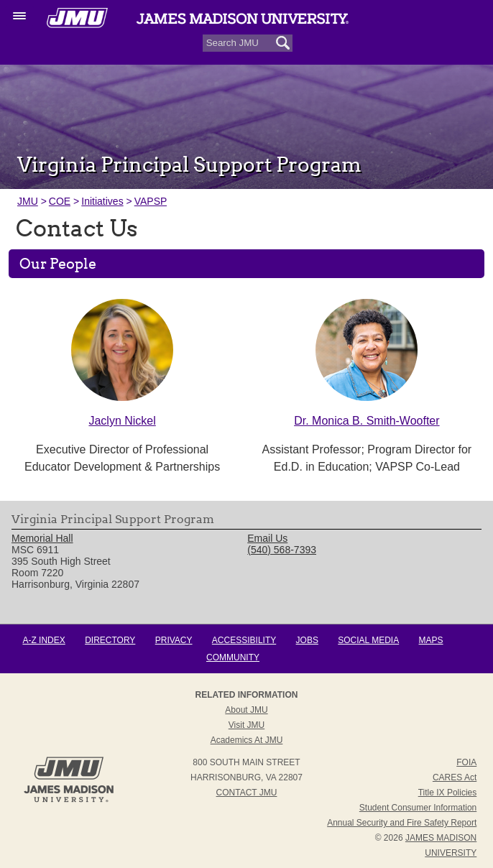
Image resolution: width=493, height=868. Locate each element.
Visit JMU (247, 725)
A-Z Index (43, 640)
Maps (431, 640)
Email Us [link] (267, 538)
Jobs (307, 640)
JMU (28, 201)
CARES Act (455, 777)
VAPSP (151, 201)
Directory (110, 640)
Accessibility (244, 640)
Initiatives (102, 201)
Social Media (368, 640)
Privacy (174, 640)
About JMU (246, 710)
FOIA (466, 762)
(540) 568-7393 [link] (282, 550)
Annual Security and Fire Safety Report (402, 823)
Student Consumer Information (418, 808)
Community (233, 657)
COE (60, 201)
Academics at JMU (247, 740)
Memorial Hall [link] (42, 538)
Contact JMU (247, 793)
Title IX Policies (448, 793)
